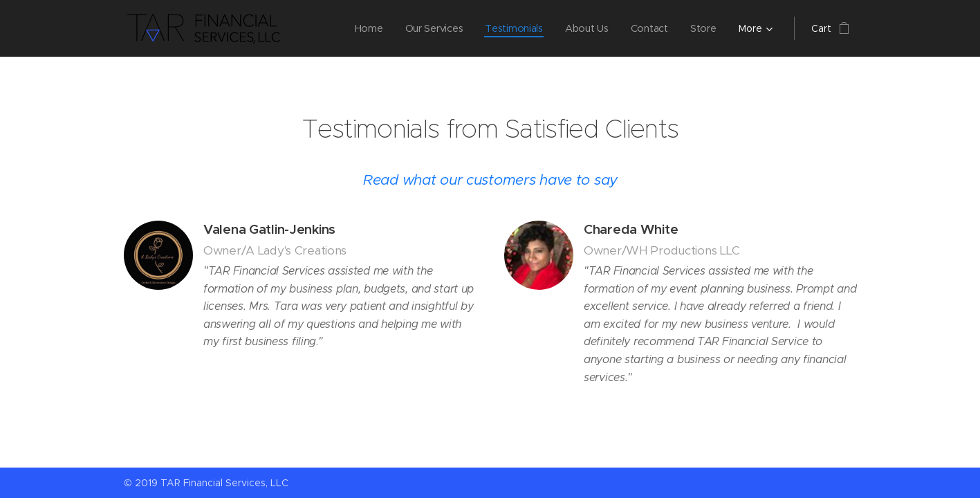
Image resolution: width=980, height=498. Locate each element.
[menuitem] (367, 28)
